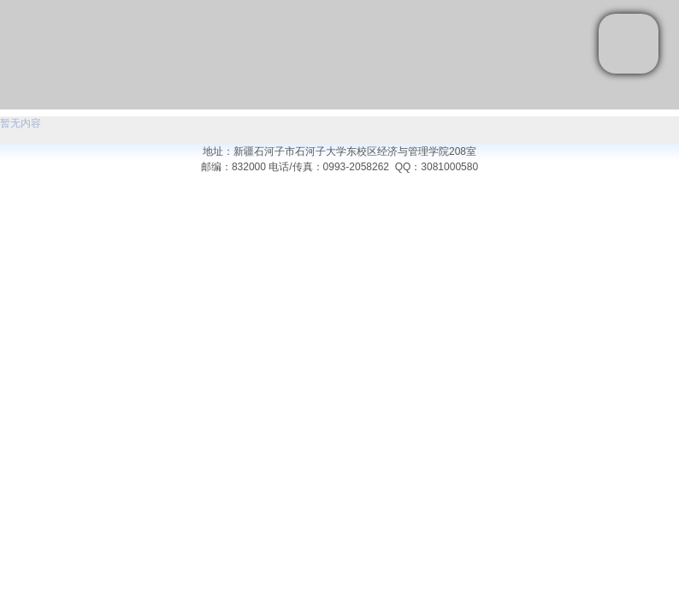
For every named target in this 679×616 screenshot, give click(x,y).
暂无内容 (21, 123)
